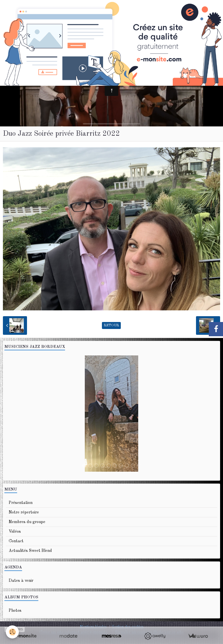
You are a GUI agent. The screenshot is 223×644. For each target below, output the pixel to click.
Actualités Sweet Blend (30, 551)
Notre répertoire (24, 512)
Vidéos (15, 532)
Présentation (21, 503)
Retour (111, 325)
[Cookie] (12, 632)
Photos (15, 611)
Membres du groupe (27, 522)
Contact (16, 541)
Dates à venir (21, 581)
